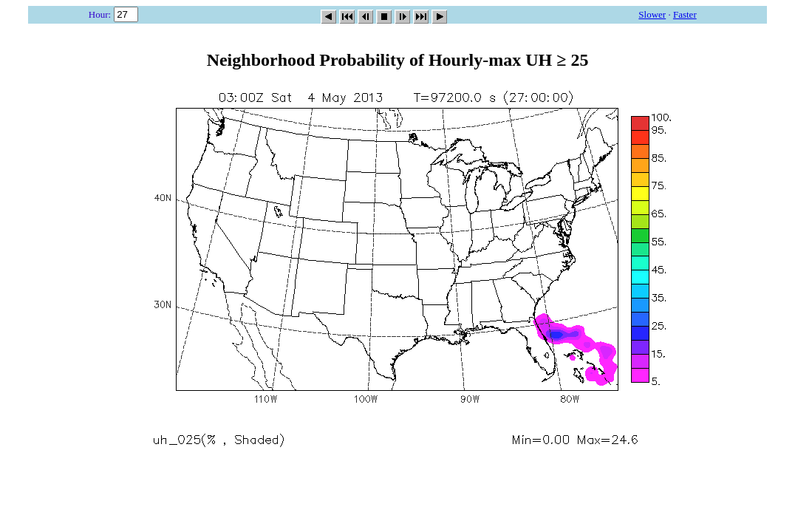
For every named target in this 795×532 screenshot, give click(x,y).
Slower (652, 14)
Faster (685, 14)
